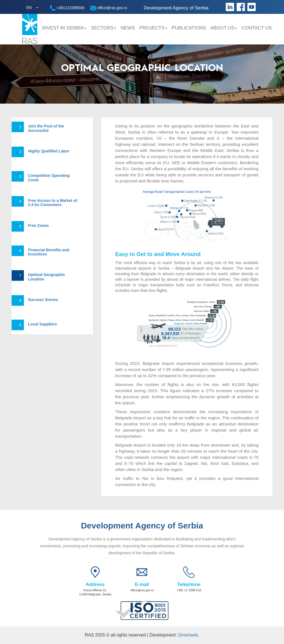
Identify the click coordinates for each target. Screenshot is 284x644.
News (128, 28)
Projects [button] (153, 28)
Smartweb (188, 635)
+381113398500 (67, 8)
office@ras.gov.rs (109, 8)
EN (29, 7)
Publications (189, 28)
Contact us (257, 28)
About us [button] (224, 28)
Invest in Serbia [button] (64, 28)
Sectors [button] (103, 28)
